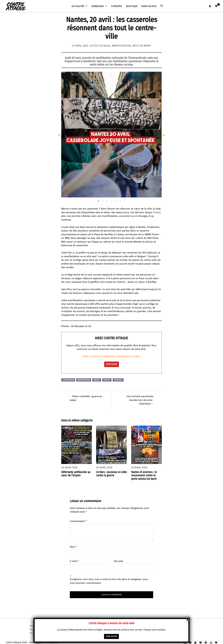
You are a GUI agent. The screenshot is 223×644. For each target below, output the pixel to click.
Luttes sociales (99, 46)
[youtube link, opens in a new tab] (216, 642)
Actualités (78, 6)
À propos (117, 6)
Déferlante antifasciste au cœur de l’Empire (75, 474)
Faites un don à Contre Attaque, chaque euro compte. (112, 356)
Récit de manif (144, 46)
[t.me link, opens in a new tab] (190, 642)
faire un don (112, 364)
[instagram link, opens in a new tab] (211, 642)
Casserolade (68, 380)
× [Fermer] (188, 619)
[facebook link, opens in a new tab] (206, 642)
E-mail (74, 561)
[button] (162, 6)
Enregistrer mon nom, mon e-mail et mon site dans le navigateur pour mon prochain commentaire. (109, 581)
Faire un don (149, 6)
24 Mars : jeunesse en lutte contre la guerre (109, 474)
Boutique (132, 6)
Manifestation (122, 46)
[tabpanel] (111, 135)
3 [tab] (107, 201)
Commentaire (78, 521)
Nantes (97, 380)
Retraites (118, 380)
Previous (59, 135)
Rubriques (98, 6)
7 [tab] (124, 201)
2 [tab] (103, 201)
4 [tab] (111, 201)
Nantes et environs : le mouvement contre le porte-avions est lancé (145, 475)
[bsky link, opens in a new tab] (201, 642)
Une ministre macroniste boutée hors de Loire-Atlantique (140, 400)
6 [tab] (120, 201)
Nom (73, 547)
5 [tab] (116, 201)
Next (164, 135)
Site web (118, 561)
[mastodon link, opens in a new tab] (195, 642)
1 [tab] (99, 201)
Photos (107, 380)
